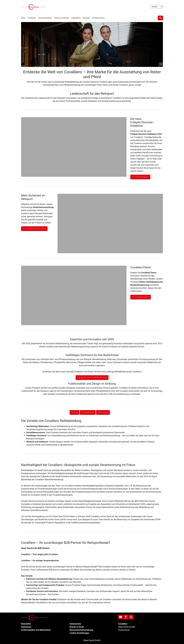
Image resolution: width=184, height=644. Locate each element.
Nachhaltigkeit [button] (88, 412)
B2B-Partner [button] (103, 412)
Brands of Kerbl (77, 627)
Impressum (26, 627)
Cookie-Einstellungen (79, 633)
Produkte (32, 18)
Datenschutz (75, 624)
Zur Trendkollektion (140, 177)
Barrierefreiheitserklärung (81, 630)
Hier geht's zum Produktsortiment (92, 377)
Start (23, 18)
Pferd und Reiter (62, 18)
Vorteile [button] (74, 412)
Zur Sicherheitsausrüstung (34, 229)
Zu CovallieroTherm (141, 297)
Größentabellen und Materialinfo (36, 630)
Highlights (76, 18)
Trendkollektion (45, 18)
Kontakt (86, 18)
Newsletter (26, 624)
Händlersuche (98, 18)
